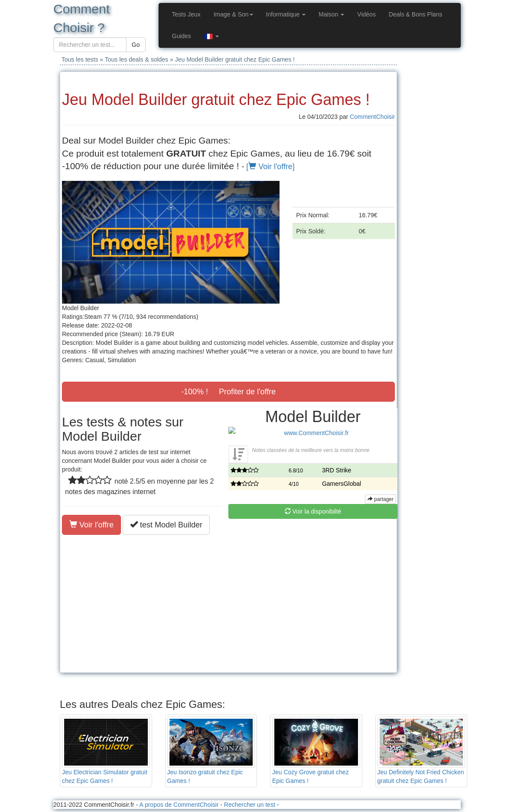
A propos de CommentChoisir (179, 805)
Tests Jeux (186, 14)
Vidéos (366, 14)
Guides (182, 36)
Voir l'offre (91, 525)
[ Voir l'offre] (270, 167)
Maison (331, 14)
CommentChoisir (372, 117)
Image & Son (233, 14)
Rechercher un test (250, 805)
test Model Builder (166, 525)
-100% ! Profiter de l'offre (228, 392)
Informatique (286, 14)
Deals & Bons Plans (416, 14)
